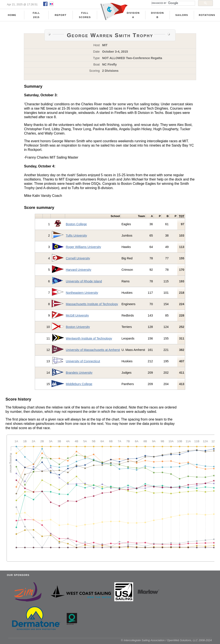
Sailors (182, 15)
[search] (173, 3)
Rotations (207, 15)
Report (61, 15)
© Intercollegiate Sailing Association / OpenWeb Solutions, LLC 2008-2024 (166, 642)
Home (12, 15)
